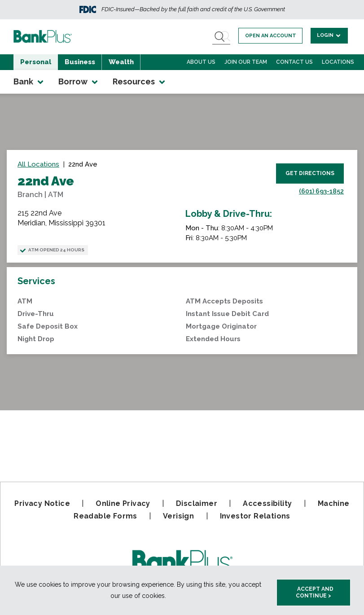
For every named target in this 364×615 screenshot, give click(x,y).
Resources (140, 82)
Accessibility (267, 503)
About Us (201, 62)
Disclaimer (197, 503)
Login (329, 35)
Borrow (79, 82)
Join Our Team (246, 62)
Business (80, 62)
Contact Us (294, 62)
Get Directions (310, 173)
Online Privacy (123, 503)
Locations (338, 62)
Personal (36, 62)
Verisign (178, 516)
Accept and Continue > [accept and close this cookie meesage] (315, 592)
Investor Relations (255, 516)
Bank (29, 82)
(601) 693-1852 (321, 191)
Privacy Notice (42, 503)
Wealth (121, 62)
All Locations (38, 164)
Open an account (271, 36)
